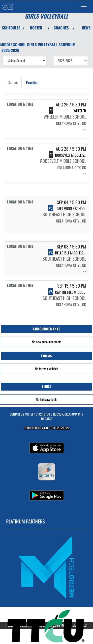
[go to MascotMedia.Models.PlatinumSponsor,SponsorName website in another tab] (46, 567)
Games (13, 82)
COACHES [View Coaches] (61, 28)
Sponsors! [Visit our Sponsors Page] (63, 428)
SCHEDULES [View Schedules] (11, 28)
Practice (32, 82)
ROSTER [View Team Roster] (36, 28)
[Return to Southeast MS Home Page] (7, 6)
